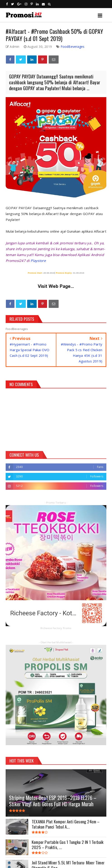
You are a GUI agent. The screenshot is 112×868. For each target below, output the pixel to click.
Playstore (38, 261)
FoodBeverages (73, 47)
